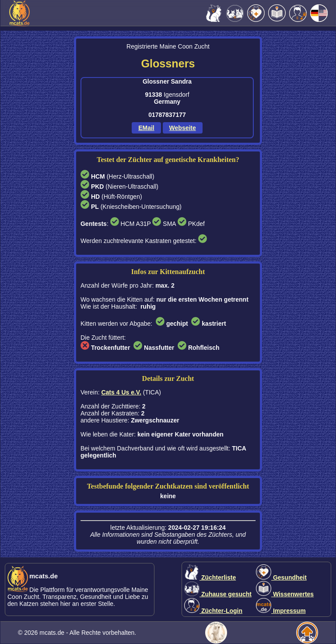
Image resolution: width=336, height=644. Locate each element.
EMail (146, 128)
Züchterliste (210, 577)
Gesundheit (281, 577)
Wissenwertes (285, 594)
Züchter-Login (213, 611)
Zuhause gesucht (218, 594)
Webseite (183, 128)
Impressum (281, 611)
